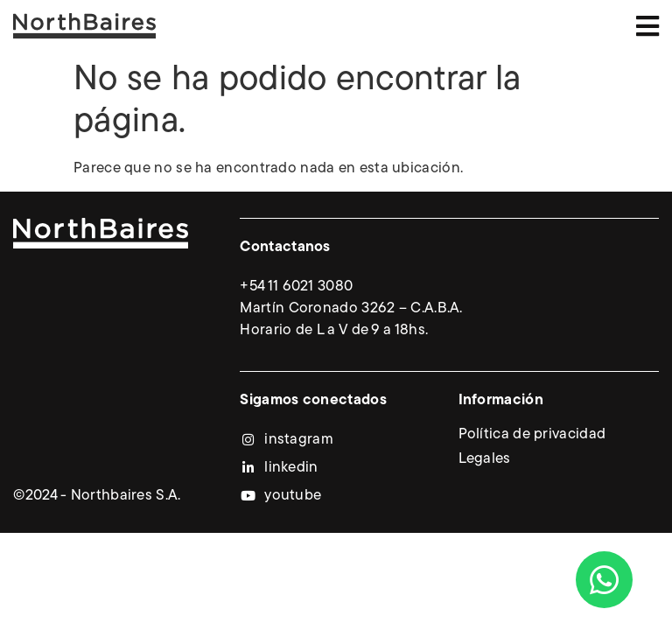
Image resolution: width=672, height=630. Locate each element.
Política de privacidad (532, 434)
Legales (485, 459)
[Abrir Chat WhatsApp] (604, 580)
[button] (648, 26)
